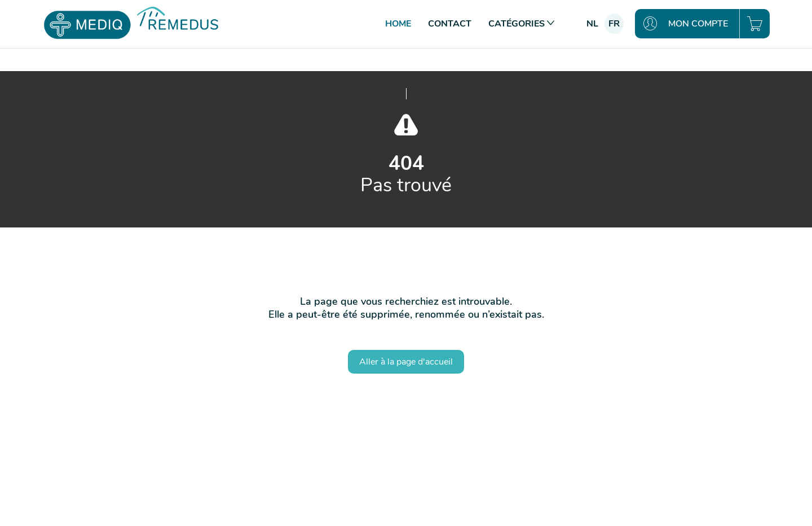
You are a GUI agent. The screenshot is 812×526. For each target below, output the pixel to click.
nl (592, 24)
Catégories (521, 24)
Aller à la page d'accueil (406, 362)
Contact (450, 24)
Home (398, 24)
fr (614, 24)
